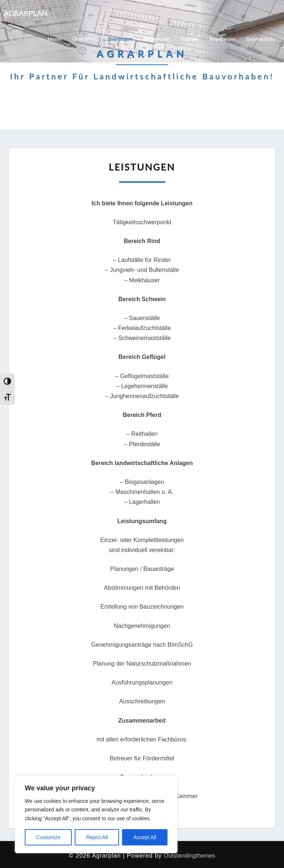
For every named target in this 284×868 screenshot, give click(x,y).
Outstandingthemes (190, 856)
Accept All (145, 837)
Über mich (85, 39)
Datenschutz (260, 39)
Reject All (97, 837)
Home (55, 39)
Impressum (223, 39)
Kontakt (190, 39)
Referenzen (157, 39)
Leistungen (120, 39)
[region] (96, 815)
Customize (48, 837)
